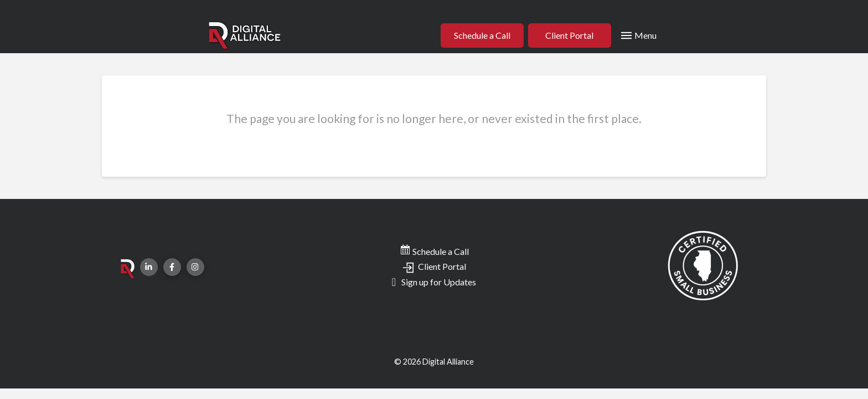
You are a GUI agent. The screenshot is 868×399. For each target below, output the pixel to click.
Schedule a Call (434, 251)
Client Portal (434, 266)
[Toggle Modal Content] (638, 35)
